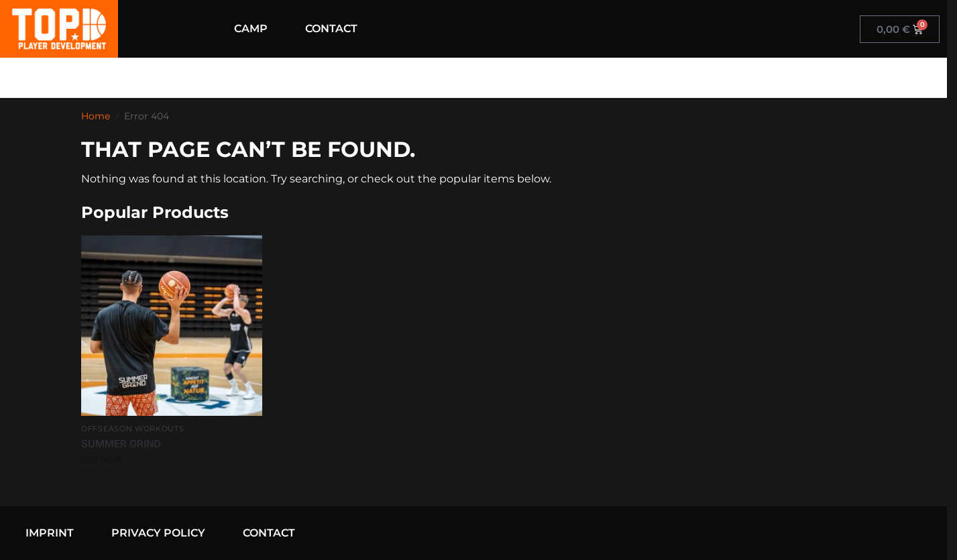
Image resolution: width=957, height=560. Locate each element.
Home (96, 116)
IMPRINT (50, 533)
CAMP (251, 29)
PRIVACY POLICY (158, 533)
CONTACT (331, 29)
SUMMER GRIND (121, 444)
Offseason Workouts (133, 429)
